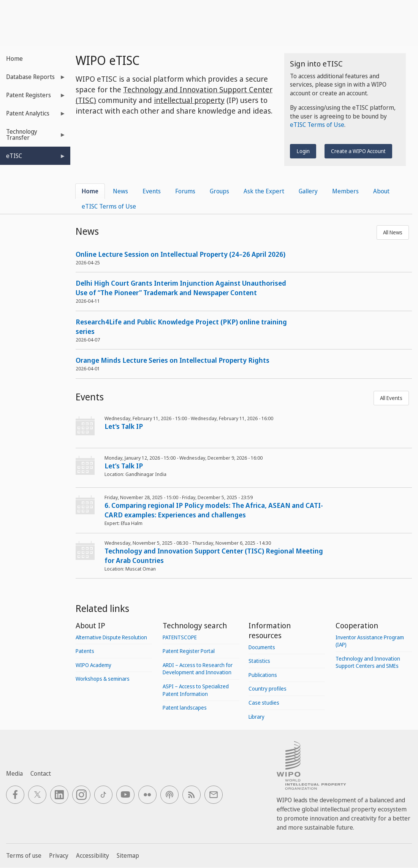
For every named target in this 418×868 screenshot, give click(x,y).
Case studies (264, 703)
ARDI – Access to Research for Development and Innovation (198, 669)
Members (345, 191)
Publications (263, 675)
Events (152, 191)
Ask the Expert (264, 191)
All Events (391, 398)
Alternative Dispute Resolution (111, 637)
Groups (219, 191)
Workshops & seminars (103, 679)
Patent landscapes (185, 708)
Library (256, 717)
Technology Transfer (33, 137)
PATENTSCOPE (180, 637)
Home (14, 58)
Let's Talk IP (124, 426)
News (120, 191)
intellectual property (189, 100)
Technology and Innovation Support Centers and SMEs (368, 662)
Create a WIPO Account (358, 151)
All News (393, 232)
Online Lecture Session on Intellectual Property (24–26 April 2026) (180, 254)
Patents (85, 651)
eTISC (33, 158)
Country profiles (268, 689)
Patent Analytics (33, 116)
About (381, 191)
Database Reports (33, 79)
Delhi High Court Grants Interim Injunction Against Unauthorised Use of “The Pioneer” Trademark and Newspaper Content (181, 288)
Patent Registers (33, 97)
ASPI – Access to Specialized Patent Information (196, 690)
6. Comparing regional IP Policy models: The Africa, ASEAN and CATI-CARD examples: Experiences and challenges (214, 510)
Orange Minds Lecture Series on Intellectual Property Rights (173, 360)
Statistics (259, 661)
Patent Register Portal (189, 651)
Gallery (308, 191)
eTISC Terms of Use (317, 125)
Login (303, 151)
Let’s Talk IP (124, 466)
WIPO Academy (93, 665)
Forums (185, 191)
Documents (262, 647)
